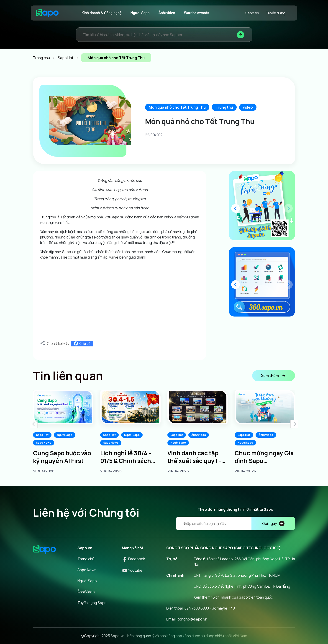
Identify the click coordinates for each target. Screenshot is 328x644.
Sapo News (44, 443)
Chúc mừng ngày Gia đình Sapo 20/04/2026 (264, 457)
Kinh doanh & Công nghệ (102, 13)
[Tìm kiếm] (241, 35)
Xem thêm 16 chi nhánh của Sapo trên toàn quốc (233, 597)
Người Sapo (140, 13)
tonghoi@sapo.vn (192, 619)
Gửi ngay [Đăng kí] (273, 524)
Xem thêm (274, 376)
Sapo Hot (42, 435)
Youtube (132, 570)
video (248, 107)
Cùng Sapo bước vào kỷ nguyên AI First (62, 457)
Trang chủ (86, 559)
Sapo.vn (252, 13)
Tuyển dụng (276, 13)
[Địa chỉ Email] (235, 524)
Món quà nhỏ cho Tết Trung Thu (177, 107)
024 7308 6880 (197, 608)
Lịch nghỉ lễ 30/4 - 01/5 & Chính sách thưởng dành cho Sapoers (126, 457)
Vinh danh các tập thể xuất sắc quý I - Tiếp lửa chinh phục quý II (195, 457)
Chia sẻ (82, 344)
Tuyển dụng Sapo (92, 603)
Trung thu (224, 107)
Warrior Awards (197, 13)
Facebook (133, 559)
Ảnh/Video (199, 435)
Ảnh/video (167, 13)
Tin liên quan (68, 376)
